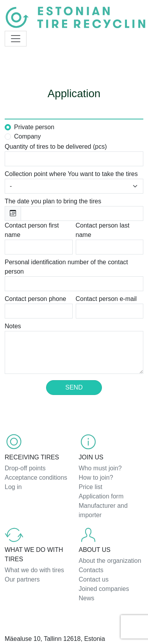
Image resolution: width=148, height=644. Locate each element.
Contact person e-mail (106, 299)
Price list (91, 487)
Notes (13, 326)
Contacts (91, 570)
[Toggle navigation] (16, 39)
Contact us (94, 579)
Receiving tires (32, 457)
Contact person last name (103, 230)
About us (95, 550)
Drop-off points (25, 468)
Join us (91, 457)
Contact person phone (35, 299)
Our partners (22, 579)
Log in (13, 487)
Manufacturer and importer (103, 510)
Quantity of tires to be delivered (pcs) (56, 147)
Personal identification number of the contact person (66, 267)
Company (27, 136)
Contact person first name (32, 230)
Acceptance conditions (36, 478)
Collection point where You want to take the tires (71, 174)
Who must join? (100, 468)
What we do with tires (34, 554)
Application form (101, 496)
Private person (34, 127)
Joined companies (104, 589)
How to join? (96, 478)
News (87, 598)
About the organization (110, 561)
